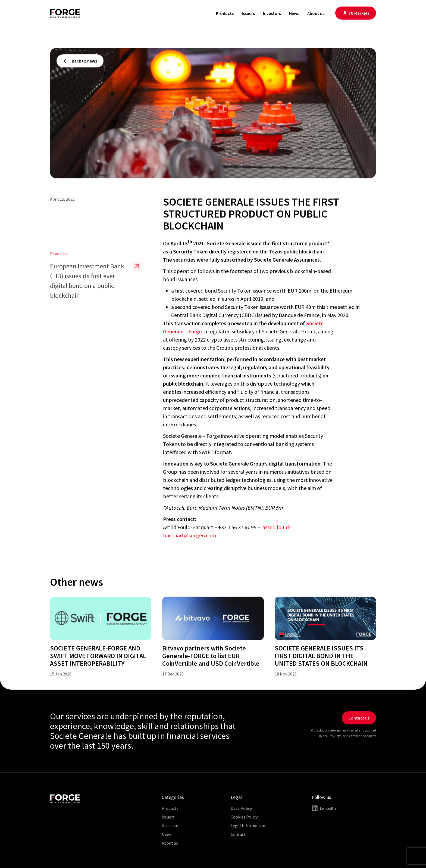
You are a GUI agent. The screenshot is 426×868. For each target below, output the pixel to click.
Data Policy (241, 808)
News (294, 13)
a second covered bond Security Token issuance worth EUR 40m (243, 307)
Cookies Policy (244, 817)
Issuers (248, 13)
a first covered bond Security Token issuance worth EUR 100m (242, 291)
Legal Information (248, 826)
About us (316, 13)
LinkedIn (324, 808)
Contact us (359, 718)
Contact (238, 834)
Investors (272, 13)
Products (225, 13)
